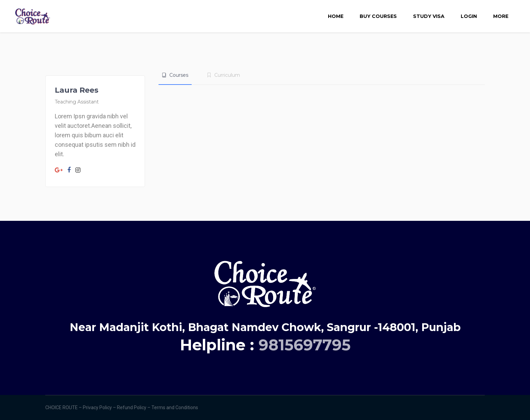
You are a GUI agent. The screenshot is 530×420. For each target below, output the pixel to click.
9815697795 (305, 345)
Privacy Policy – (100, 407)
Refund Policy (132, 407)
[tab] (175, 75)
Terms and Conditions (175, 407)
